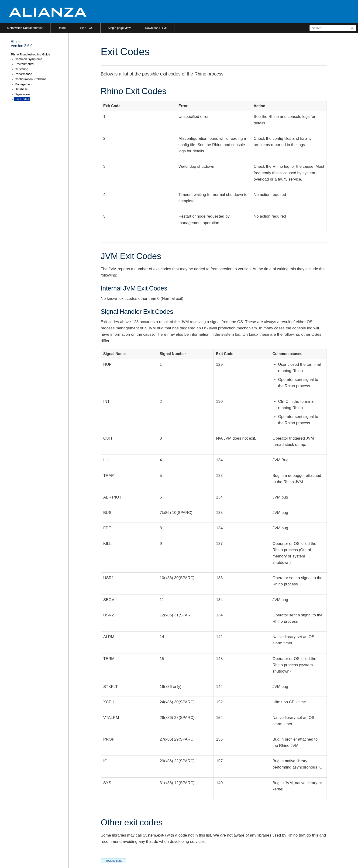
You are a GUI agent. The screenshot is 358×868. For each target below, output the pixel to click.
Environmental (24, 64)
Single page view (119, 28)
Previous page (113, 861)
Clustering (22, 69)
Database (21, 89)
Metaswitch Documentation (25, 28)
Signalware (22, 94)
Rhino (62, 28)
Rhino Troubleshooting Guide (31, 54)
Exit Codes (22, 99)
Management (24, 84)
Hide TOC (87, 28)
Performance (23, 74)
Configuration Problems (31, 79)
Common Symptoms (28, 59)
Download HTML (156, 28)
